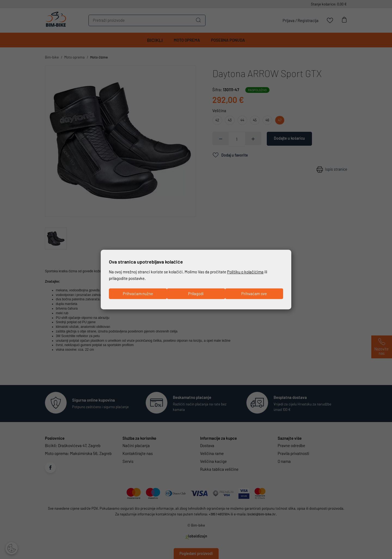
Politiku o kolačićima (245, 272)
